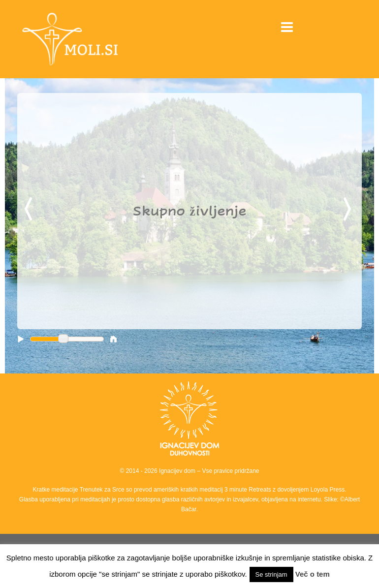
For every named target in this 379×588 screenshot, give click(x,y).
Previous (30, 210)
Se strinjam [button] (271, 574)
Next (349, 210)
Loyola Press (328, 490)
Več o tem (313, 574)
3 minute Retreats (249, 490)
